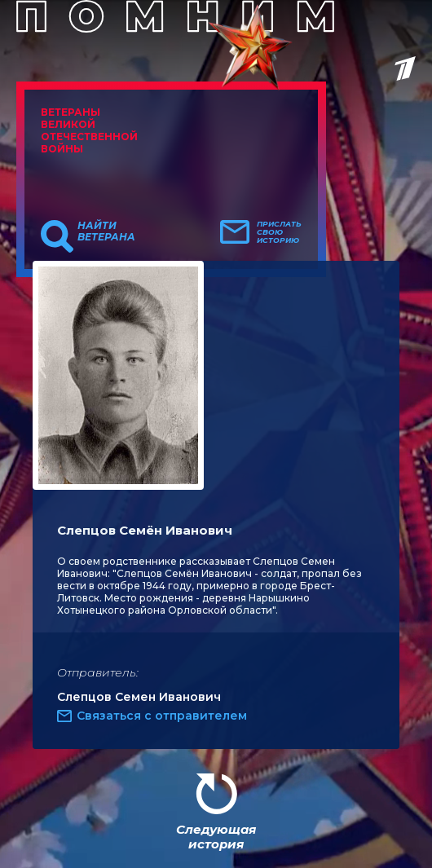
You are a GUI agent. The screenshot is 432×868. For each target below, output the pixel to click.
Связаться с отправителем (162, 716)
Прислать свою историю (279, 232)
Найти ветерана (106, 231)
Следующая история (216, 837)
